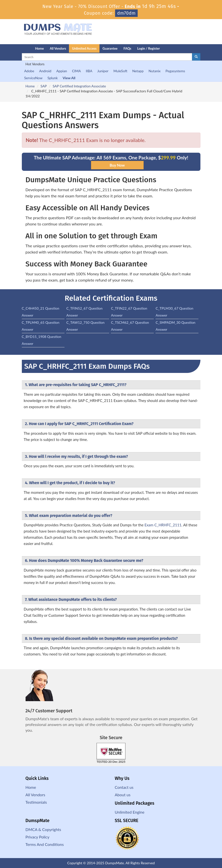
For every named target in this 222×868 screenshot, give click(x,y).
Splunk (52, 78)
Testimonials (36, 802)
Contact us (124, 787)
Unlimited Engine (130, 812)
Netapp (138, 71)
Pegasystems (175, 71)
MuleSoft (120, 71)
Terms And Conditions (45, 844)
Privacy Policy (38, 837)
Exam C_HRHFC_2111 (163, 525)
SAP (44, 86)
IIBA (89, 71)
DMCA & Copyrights (43, 829)
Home (40, 48)
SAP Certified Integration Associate (79, 86)
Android (45, 71)
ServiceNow (33, 78)
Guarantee (110, 48)
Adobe (29, 71)
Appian (62, 71)
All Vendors (58, 48)
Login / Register (148, 48)
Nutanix (155, 71)
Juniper (103, 71)
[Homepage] (19, 48)
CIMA (76, 71)
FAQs (127, 48)
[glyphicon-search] (196, 57)
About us (123, 795)
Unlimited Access (84, 48)
